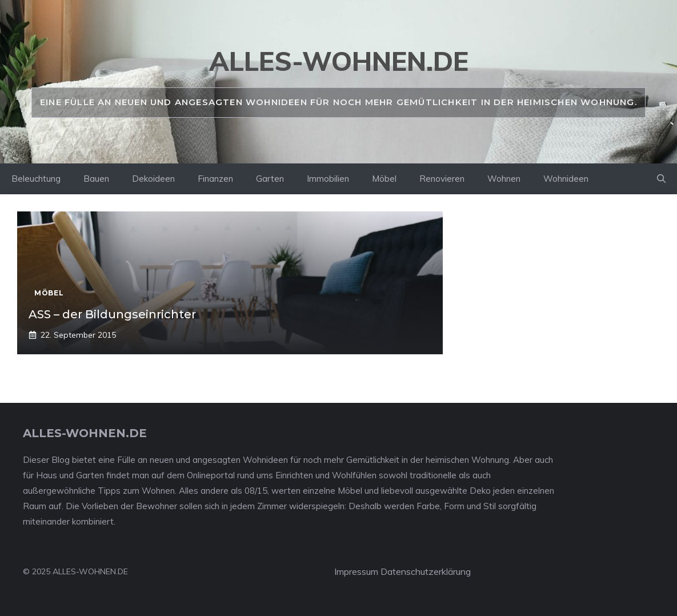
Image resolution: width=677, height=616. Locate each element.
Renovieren (442, 179)
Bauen (96, 179)
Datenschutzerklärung (426, 571)
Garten (270, 179)
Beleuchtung (36, 179)
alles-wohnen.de (339, 61)
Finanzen (215, 179)
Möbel (384, 179)
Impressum (356, 571)
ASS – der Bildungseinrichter (112, 314)
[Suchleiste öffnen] (661, 179)
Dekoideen (153, 179)
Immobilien (328, 179)
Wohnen (504, 179)
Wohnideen (566, 179)
